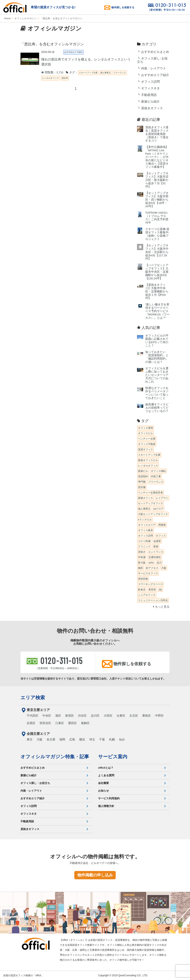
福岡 (62, 739)
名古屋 (51, 739)
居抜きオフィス (152, 108)
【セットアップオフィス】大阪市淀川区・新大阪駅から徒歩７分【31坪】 (157, 180)
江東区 (60, 723)
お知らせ (103, 791)
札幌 (112, 739)
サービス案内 (113, 757)
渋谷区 (82, 716)
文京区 (134, 716)
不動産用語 (149, 95)
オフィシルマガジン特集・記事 (55, 757)
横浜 (82, 739)
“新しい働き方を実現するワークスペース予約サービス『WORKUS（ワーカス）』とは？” (157, 311)
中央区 (47, 716)
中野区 (159, 716)
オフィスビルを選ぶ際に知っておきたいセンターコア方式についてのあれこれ (157, 375)
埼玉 (92, 739)
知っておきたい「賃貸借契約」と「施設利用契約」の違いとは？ (157, 357)
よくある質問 (106, 775)
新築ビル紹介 (150, 102)
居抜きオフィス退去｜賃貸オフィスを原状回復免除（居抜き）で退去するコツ (157, 134)
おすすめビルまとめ (155, 52)
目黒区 (31, 723)
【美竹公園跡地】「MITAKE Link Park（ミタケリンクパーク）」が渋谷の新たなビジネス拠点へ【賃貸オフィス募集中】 (157, 157)
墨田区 (72, 723)
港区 (58, 716)
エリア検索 (33, 698)
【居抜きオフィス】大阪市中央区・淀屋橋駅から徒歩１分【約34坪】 (157, 291)
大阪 (40, 739)
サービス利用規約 (109, 798)
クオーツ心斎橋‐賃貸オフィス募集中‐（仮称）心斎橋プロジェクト (157, 234)
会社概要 (103, 783)
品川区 (95, 716)
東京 (30, 739)
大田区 (108, 716)
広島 (72, 739)
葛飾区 (85, 723)
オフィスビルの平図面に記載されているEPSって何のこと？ (157, 341)
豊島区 (147, 716)
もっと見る (161, 607)
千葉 (102, 739)
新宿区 (70, 716)
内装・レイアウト (154, 68)
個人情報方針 (106, 806)
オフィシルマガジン (25, 18)
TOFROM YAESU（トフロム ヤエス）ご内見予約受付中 (157, 218)
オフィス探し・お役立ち (35, 783)
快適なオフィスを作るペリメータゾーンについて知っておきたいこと (157, 393)
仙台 (122, 739)
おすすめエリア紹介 (155, 75)
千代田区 (32, 716)
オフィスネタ (150, 88)
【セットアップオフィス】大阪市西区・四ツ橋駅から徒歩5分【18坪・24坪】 (157, 200)
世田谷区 (45, 723)
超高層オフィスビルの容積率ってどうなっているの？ (157, 408)
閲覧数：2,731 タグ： (60, 72)
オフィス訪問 (150, 82)
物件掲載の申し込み (95, 875)
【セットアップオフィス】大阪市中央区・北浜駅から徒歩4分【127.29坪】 (157, 252)
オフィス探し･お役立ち (152, 60)
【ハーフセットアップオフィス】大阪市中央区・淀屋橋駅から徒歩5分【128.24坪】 (157, 272)
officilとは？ (106, 768)
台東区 (121, 716)
